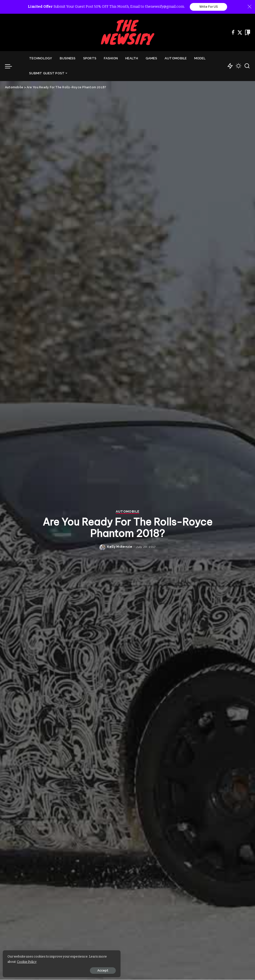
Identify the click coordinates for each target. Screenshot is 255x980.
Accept (61, 969)
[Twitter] (240, 33)
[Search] (247, 66)
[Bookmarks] (247, 33)
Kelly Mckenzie (120, 547)
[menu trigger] (11, 66)
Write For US (209, 7)
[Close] (250, 7)
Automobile (127, 512)
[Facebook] (233, 33)
